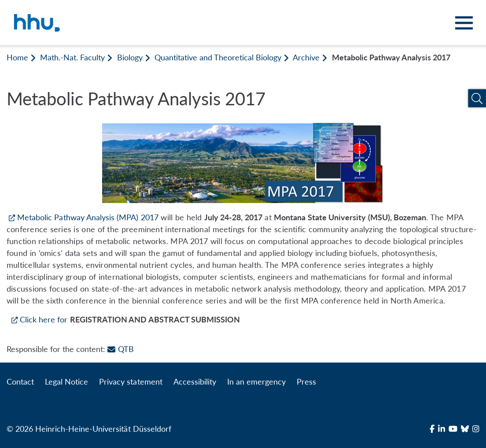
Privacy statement (131, 381)
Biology (130, 57)
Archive (306, 57)
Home (17, 57)
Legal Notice (66, 381)
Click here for (44, 319)
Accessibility (195, 381)
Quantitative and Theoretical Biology (218, 57)
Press (306, 381)
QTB (120, 349)
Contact (20, 381)
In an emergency (256, 381)
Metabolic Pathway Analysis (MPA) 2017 (88, 217)
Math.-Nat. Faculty (72, 57)
